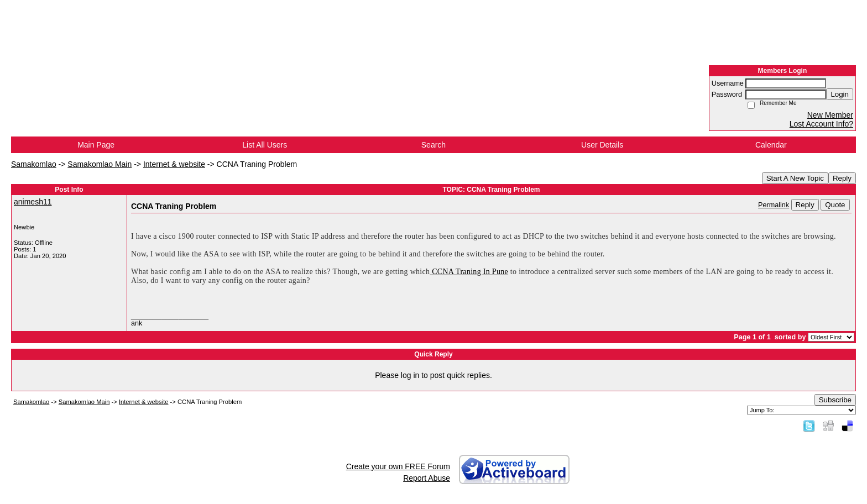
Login (840, 94)
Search (433, 145)
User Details (602, 145)
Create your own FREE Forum (398, 466)
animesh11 (33, 202)
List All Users (265, 145)
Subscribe (835, 400)
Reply (842, 178)
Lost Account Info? (821, 124)
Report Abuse (427, 478)
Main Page (96, 145)
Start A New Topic (795, 178)
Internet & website (174, 164)
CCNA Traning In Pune (469, 272)
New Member (830, 115)
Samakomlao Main (100, 164)
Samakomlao (34, 164)
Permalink (774, 205)
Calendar (771, 145)
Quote (835, 205)
